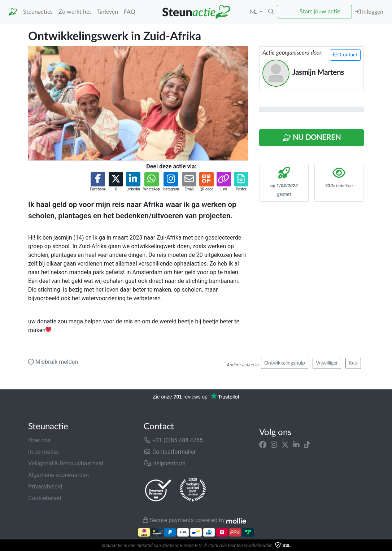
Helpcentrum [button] (165, 463)
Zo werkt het (75, 12)
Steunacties (38, 12)
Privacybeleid (45, 487)
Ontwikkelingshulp (285, 363)
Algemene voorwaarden (58, 475)
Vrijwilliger (327, 363)
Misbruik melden (53, 362)
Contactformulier (170, 452)
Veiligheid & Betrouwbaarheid (66, 463)
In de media (43, 452)
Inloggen (369, 12)
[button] (271, 12)
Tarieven (108, 12)
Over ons (40, 440)
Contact (345, 55)
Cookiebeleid (45, 498)
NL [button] (254, 12)
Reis (353, 363)
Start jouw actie (320, 12)
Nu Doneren (312, 138)
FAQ (130, 12)
